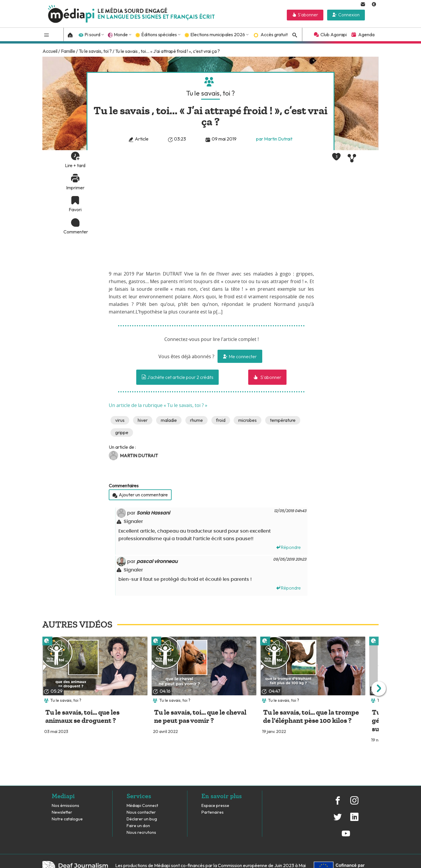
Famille (68, 51)
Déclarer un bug (142, 819)
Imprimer (75, 188)
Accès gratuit (274, 34)
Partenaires (213, 812)
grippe (122, 432)
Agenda (366, 34)
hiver (143, 420)
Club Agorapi (334, 34)
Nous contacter (141, 812)
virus (120, 420)
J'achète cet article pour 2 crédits (177, 377)
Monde (121, 34)
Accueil (50, 51)
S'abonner (308, 15)
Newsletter (62, 812)
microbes (247, 420)
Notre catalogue (67, 819)
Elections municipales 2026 (218, 34)
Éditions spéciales (159, 34)
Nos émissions (65, 806)
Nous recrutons (141, 833)
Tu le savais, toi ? (95, 51)
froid (221, 420)
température (283, 420)
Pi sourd (92, 34)
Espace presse (215, 806)
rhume (196, 420)
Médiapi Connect (142, 806)
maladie (169, 420)
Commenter (75, 232)
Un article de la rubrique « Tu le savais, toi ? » (158, 406)
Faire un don (138, 826)
